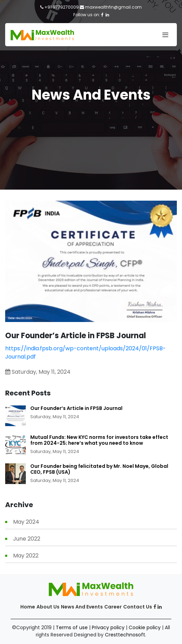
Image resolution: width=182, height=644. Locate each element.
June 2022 (27, 539)
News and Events (82, 607)
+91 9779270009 (62, 7)
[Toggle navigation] (165, 35)
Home (28, 607)
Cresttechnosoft (125, 635)
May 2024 (26, 522)
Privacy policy (108, 627)
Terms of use (72, 627)
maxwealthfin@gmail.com (113, 7)
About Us (48, 607)
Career (113, 607)
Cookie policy (145, 627)
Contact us (138, 607)
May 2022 (26, 556)
